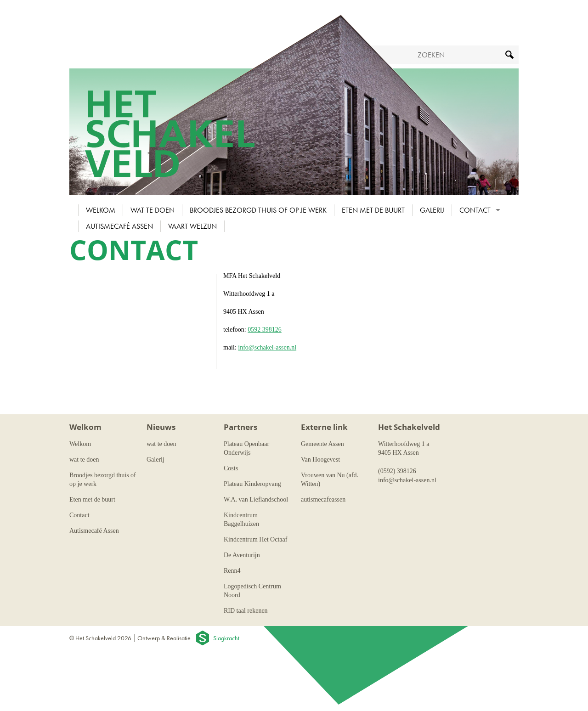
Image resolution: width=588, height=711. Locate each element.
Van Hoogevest (320, 460)
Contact (475, 210)
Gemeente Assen (322, 444)
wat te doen (153, 210)
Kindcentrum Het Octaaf (255, 539)
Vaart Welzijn (192, 226)
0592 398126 (265, 330)
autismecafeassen (323, 499)
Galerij (432, 210)
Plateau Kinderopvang (252, 484)
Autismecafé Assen (119, 226)
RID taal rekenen (246, 611)
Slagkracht (226, 638)
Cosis (231, 468)
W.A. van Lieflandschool (256, 499)
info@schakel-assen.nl (267, 347)
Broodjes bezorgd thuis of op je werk (258, 210)
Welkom (101, 210)
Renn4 (232, 571)
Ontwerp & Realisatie (164, 638)
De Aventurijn (242, 555)
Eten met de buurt (373, 210)
